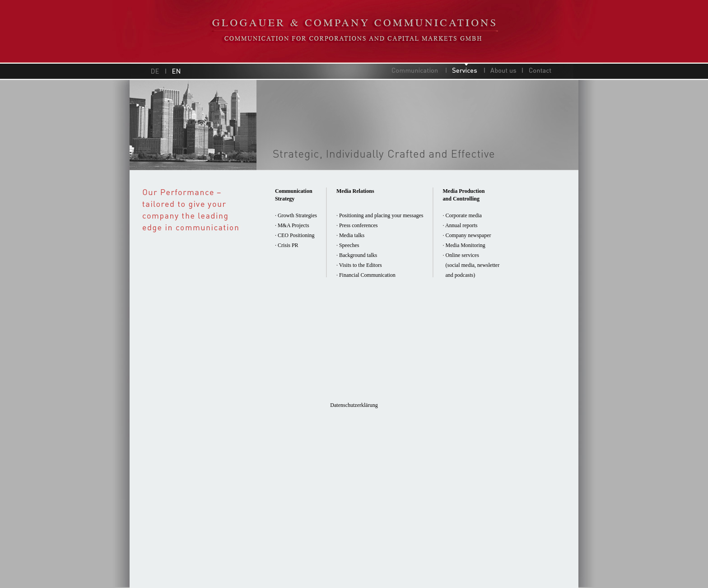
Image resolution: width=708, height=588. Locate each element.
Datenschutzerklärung (354, 405)
